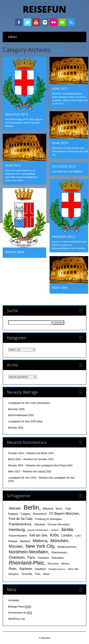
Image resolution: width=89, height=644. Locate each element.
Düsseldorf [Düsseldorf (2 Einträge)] (40, 513)
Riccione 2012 (64, 166)
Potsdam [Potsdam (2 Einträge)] (43, 557)
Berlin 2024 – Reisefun (21, 459)
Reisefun (44, 9)
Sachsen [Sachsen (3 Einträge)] (26, 568)
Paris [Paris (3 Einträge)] (31, 557)
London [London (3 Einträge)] (67, 535)
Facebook (19, 22)
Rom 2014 (13, 165)
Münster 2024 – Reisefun (22, 465)
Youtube (36, 22)
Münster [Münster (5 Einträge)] (16, 546)
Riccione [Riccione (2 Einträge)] (53, 563)
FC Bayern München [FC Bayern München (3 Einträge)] (64, 513)
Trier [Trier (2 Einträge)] (38, 574)
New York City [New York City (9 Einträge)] (40, 546)
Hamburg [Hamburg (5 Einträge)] (17, 529)
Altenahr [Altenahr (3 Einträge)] (15, 508)
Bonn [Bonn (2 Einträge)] (59, 508)
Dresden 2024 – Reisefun (22, 453)
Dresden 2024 (46, 459)
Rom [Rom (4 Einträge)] (13, 568)
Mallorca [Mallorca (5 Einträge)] (40, 540)
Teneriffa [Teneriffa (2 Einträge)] (27, 574)
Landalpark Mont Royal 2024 (57, 465)
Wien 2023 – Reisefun (20, 471)
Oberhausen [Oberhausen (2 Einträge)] (59, 552)
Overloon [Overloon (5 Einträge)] (17, 557)
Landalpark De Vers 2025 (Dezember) (29, 403)
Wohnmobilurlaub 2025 (21, 415)
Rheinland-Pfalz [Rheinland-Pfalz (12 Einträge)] (26, 562)
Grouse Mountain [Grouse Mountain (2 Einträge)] (58, 524)
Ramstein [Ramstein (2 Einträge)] (58, 557)
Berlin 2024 (47, 453)
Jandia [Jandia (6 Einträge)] (67, 529)
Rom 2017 (60, 88)
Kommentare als (20, 612)
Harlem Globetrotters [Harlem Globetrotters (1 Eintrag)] (38, 530)
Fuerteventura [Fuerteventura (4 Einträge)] (20, 524)
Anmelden (14, 600)
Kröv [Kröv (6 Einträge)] (54, 535)
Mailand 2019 (17, 114)
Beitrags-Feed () (20, 606)
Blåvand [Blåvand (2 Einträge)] (48, 508)
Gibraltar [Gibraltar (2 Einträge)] (39, 524)
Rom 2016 (60, 143)
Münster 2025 (16, 427)
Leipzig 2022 (44, 471)
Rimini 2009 (15, 252)
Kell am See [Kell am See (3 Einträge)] (38, 535)
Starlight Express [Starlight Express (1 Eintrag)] (57, 569)
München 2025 (16, 409)
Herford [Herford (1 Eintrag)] (55, 530)
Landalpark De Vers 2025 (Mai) (25, 421)
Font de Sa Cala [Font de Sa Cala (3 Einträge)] (20, 518)
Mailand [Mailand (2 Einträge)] (25, 541)
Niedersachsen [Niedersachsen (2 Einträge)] (67, 546)
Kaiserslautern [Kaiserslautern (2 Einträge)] (18, 535)
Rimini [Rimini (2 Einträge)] (65, 563)
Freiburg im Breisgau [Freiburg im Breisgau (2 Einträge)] (48, 519)
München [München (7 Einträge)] (59, 540)
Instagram (45, 22)
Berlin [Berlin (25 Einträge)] (31, 507)
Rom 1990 (60, 287)
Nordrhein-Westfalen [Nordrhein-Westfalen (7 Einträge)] (28, 551)
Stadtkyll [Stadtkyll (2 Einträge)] (40, 569)
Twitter (27, 22)
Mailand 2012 (63, 236)
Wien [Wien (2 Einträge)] (46, 574)
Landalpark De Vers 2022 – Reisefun (28, 477)
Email (62, 22)
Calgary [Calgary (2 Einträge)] (25, 513)
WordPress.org (16, 618)
